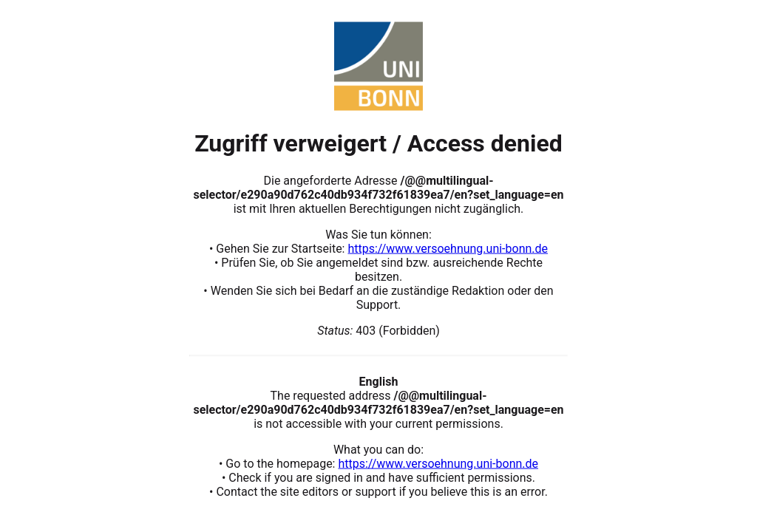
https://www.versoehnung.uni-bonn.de (448, 248)
